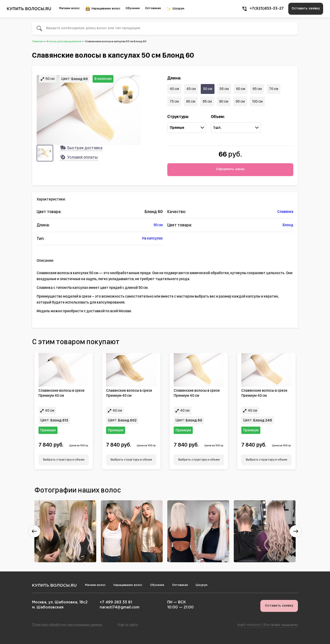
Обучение (133, 8)
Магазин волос (69, 8)
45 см (191, 89)
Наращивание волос (103, 9)
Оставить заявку (306, 8)
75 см (174, 101)
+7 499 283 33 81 (116, 602)
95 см (240, 101)
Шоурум (175, 9)
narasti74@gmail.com (120, 607)
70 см (274, 89)
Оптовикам (153, 8)
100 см (257, 101)
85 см (207, 101)
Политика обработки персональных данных (67, 625)
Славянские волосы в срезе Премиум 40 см (62, 393)
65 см (257, 89)
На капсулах (152, 238)
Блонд (288, 225)
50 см (208, 89)
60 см (241, 89)
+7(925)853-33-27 (263, 9)
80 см (191, 101)
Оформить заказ (230, 169)
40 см (174, 89)
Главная (37, 41)
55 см (224, 89)
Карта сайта (128, 625)
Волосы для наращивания (64, 41)
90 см (224, 101)
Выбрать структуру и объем (64, 459)
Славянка (285, 212)
